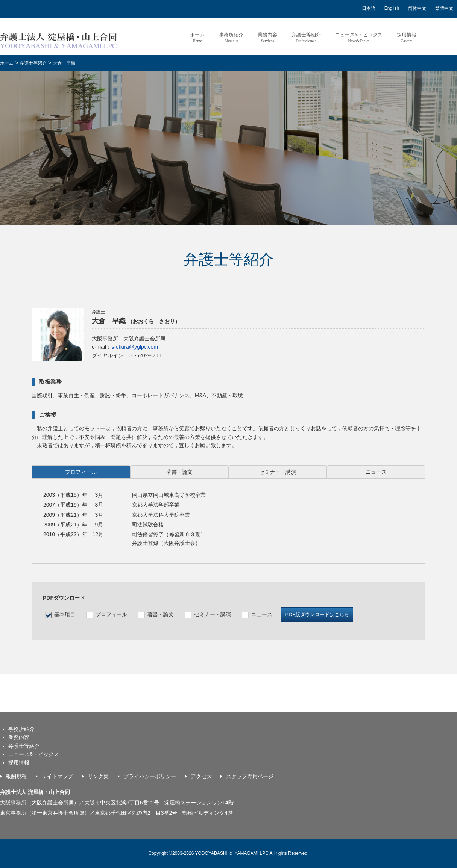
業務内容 (267, 37)
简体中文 (417, 8)
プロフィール (111, 614)
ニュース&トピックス (359, 37)
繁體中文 (444, 8)
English (392, 8)
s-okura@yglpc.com (135, 347)
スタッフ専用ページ (250, 776)
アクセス (201, 776)
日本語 (369, 8)
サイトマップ (57, 776)
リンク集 (98, 776)
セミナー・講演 (213, 614)
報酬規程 (16, 776)
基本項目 (65, 614)
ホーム (197, 37)
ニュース (262, 614)
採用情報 (407, 37)
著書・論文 (161, 614)
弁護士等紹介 (306, 37)
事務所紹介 (231, 37)
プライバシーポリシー (150, 776)
